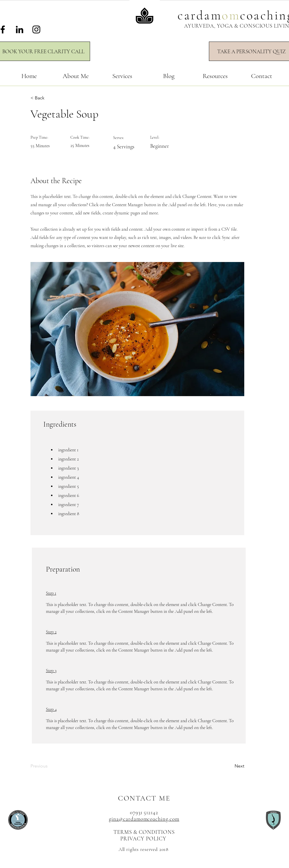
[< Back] (49, 98)
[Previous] (49, 766)
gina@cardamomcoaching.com (144, 819)
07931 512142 (144, 812)
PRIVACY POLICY (144, 839)
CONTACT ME (144, 798)
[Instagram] (36, 29)
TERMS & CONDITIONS (144, 832)
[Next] (230, 766)
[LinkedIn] (20, 29)
